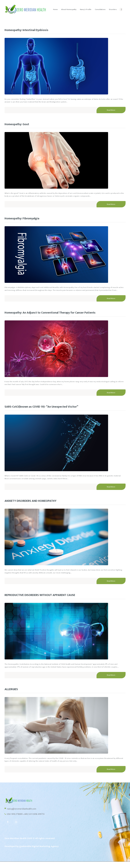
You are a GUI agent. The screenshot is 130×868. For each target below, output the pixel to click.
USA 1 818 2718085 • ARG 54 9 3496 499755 (29, 819)
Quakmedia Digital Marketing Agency (39, 853)
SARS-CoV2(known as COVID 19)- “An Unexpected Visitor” (46, 409)
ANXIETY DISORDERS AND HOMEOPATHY (34, 504)
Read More (111, 110)
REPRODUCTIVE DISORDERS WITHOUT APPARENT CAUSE (45, 599)
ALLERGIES (12, 693)
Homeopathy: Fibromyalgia (24, 220)
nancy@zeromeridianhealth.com (24, 813)
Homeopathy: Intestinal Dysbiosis (29, 30)
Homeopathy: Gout (18, 125)
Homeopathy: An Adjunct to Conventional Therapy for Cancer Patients (55, 314)
